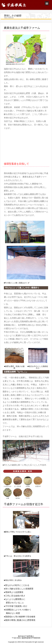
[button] (47, 3)
